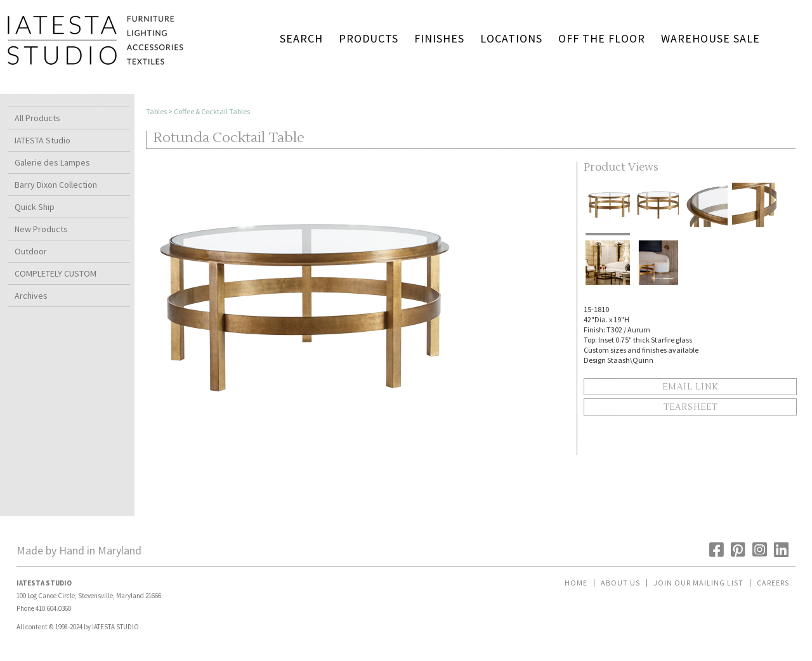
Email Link (690, 387)
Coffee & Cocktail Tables (212, 111)
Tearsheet (691, 407)
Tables (156, 111)
